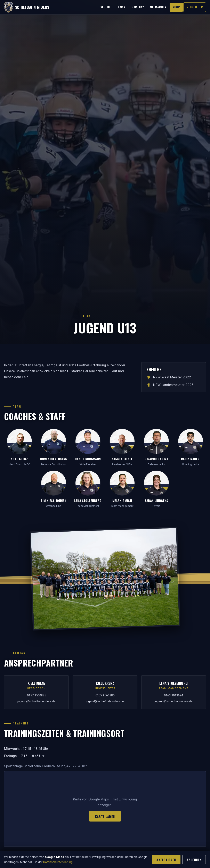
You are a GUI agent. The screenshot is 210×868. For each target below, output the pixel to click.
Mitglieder (195, 7)
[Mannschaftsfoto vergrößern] (105, 579)
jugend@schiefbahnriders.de (36, 701)
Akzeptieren (166, 860)
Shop (176, 7)
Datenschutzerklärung (58, 862)
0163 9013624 (173, 695)
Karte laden (105, 816)
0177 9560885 (37, 695)
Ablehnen (194, 860)
